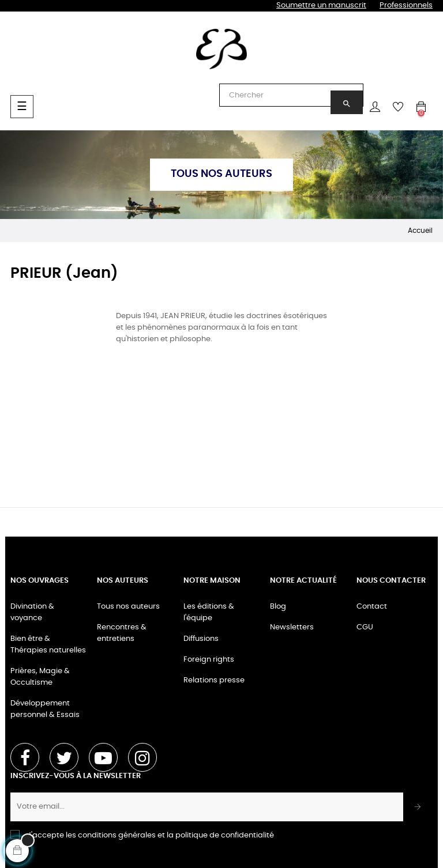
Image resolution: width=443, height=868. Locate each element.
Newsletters (292, 627)
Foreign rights (209, 660)
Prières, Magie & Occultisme (40, 677)
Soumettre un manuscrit (321, 5)
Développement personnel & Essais (45, 709)
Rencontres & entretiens (122, 633)
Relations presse (214, 680)
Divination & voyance (32, 612)
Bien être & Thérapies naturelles (48, 645)
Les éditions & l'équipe (209, 612)
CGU (365, 627)
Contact (372, 607)
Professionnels (406, 5)
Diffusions (201, 639)
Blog (278, 607)
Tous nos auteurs (128, 607)
